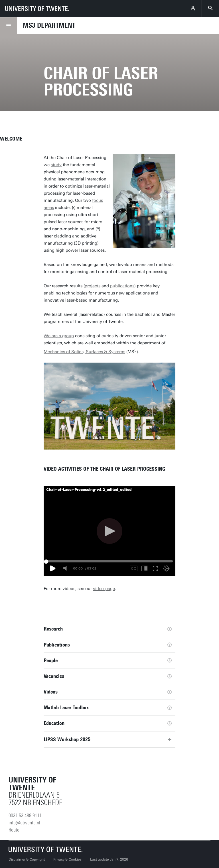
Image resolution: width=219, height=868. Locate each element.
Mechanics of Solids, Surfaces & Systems (84, 352)
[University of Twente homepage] (37, 9)
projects (93, 286)
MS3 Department (49, 25)
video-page (104, 589)
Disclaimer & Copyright (27, 859)
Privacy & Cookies (67, 859)
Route (14, 830)
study (56, 165)
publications (122, 286)
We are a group (59, 336)
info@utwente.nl (24, 823)
